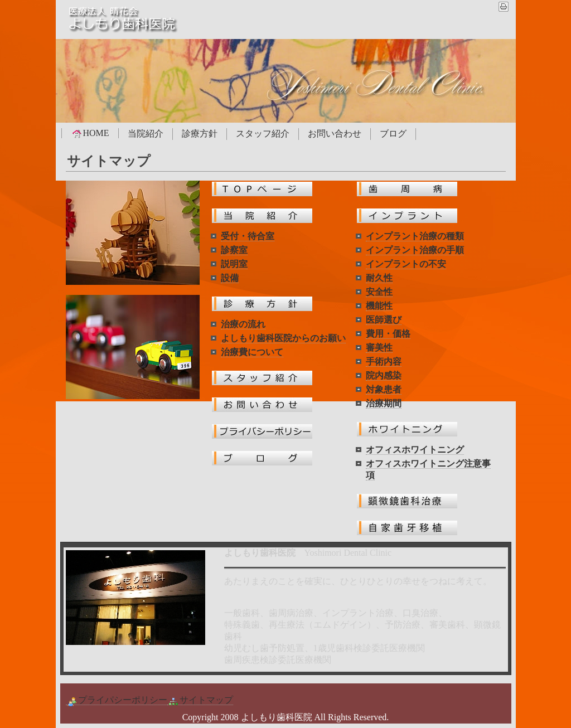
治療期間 (384, 403)
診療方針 (200, 134)
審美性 (379, 348)
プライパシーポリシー (117, 700)
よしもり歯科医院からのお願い (283, 338)
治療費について (252, 352)
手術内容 (384, 361)
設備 (230, 278)
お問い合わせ (335, 134)
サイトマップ (200, 700)
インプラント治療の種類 (415, 236)
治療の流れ (243, 324)
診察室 (234, 250)
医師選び (384, 320)
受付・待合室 (248, 236)
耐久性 (379, 278)
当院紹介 (146, 134)
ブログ (393, 134)
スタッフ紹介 (263, 134)
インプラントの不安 (406, 264)
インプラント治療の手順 (415, 250)
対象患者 (384, 389)
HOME (90, 133)
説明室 (234, 264)
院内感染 (384, 375)
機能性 (379, 306)
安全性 (379, 292)
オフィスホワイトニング (415, 450)
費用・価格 (388, 334)
